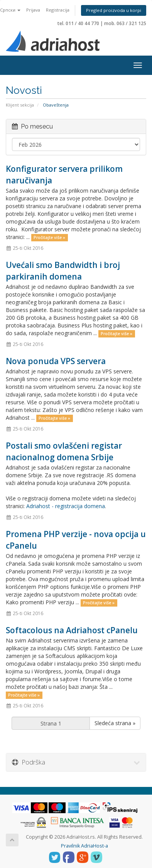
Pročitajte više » (49, 237)
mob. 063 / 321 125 (125, 23)
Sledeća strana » (115, 723)
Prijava (33, 10)
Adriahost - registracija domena (66, 506)
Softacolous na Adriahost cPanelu (72, 630)
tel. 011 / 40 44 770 (78, 23)
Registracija (58, 10)
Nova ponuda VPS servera (56, 361)
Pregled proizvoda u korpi (114, 10)
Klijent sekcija (20, 105)
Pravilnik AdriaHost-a (84, 846)
